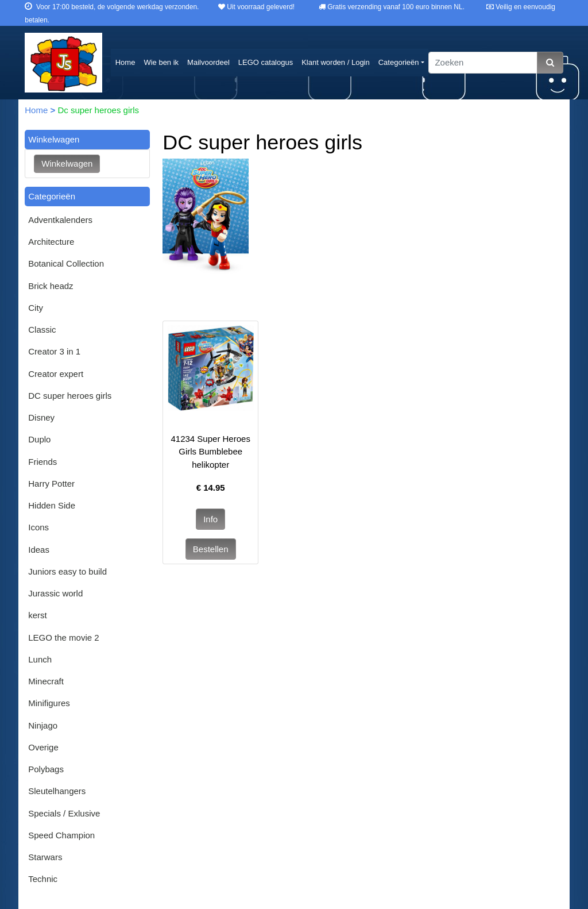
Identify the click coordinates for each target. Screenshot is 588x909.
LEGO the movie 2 (63, 638)
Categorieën (399, 62)
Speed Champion (61, 835)
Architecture (51, 242)
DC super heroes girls (70, 396)
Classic (42, 330)
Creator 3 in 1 (54, 351)
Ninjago (43, 725)
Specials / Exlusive (64, 813)
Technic (43, 879)
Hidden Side (52, 505)
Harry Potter (51, 484)
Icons (38, 527)
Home (125, 62)
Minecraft (46, 681)
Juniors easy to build (67, 571)
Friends (42, 462)
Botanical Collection (66, 263)
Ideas (39, 550)
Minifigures (49, 703)
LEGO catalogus (266, 62)
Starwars (45, 857)
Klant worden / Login (336, 62)
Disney (41, 417)
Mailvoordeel (208, 62)
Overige (43, 747)
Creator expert (56, 374)
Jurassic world (55, 593)
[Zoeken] (483, 63)
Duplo (39, 439)
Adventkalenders (60, 220)
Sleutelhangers (57, 791)
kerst (38, 615)
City (36, 308)
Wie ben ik (161, 62)
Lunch (40, 659)
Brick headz (51, 286)
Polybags (46, 769)
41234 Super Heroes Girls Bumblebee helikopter (210, 452)
